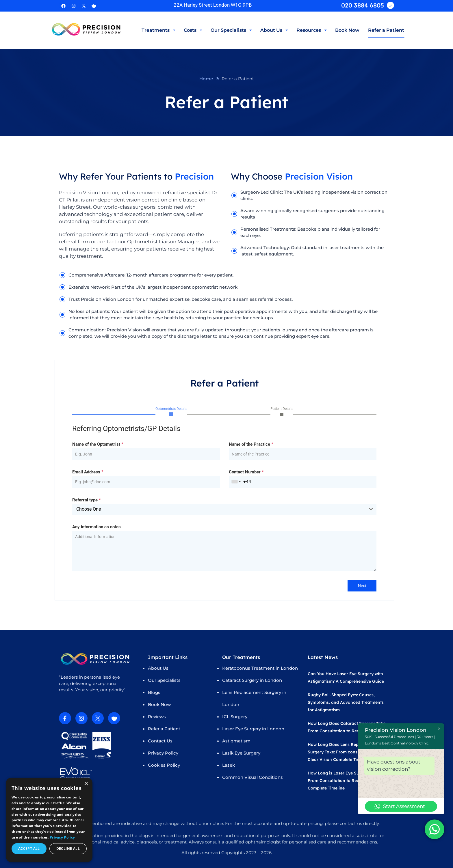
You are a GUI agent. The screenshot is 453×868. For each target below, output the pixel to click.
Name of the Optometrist (98, 445)
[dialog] (49, 820)
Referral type (87, 500)
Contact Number (246, 473)
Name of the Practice (251, 445)
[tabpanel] (224, 498)
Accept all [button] (29, 849)
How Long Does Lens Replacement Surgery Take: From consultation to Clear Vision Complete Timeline (343, 752)
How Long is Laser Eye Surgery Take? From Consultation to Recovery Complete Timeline (345, 781)
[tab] (171, 411)
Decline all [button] (68, 849)
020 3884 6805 (363, 5)
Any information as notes (96, 527)
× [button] (86, 784)
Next (362, 586)
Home (206, 79)
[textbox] (219, 510)
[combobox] (236, 482)
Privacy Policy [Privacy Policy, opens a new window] (62, 837)
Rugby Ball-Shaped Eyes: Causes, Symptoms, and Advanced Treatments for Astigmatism (346, 702)
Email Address (88, 473)
